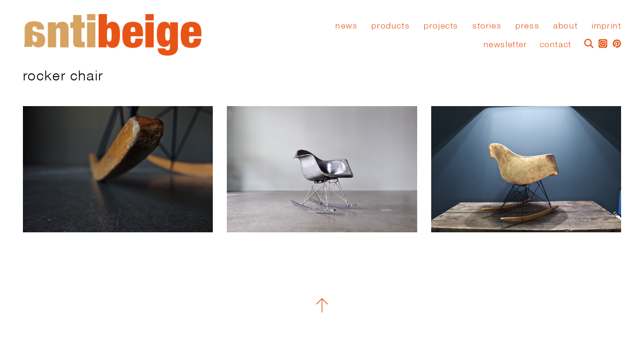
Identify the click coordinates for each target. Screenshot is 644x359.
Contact (556, 44)
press (527, 26)
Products (391, 26)
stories (487, 26)
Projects (441, 26)
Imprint (606, 26)
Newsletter (506, 44)
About (565, 26)
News (346, 26)
